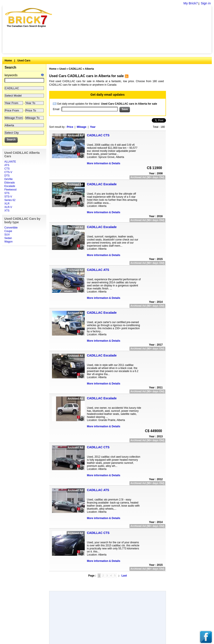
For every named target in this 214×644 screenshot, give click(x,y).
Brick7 (29, 16)
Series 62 (10, 200)
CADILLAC (75, 69)
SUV (7, 235)
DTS (7, 176)
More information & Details (104, 163)
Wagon (9, 242)
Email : (57, 109)
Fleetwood (10, 190)
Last (124, 576)
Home (8, 61)
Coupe (8, 231)
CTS (7, 169)
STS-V (8, 197)
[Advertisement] (108, 583)
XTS (7, 211)
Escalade (10, 186)
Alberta (89, 69)
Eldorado (10, 183)
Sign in (206, 3)
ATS (7, 165)
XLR (7, 204)
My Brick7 (191, 3)
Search (10, 67)
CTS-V (8, 172)
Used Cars (24, 61)
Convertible (11, 228)
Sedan (8, 238)
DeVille (9, 179)
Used (63, 69)
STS (7, 193)
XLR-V (8, 207)
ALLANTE (10, 162)
